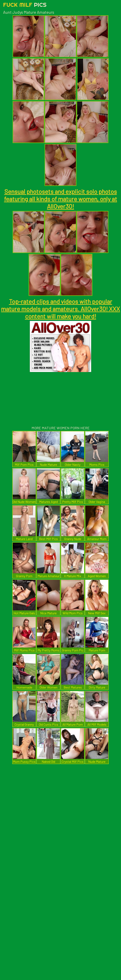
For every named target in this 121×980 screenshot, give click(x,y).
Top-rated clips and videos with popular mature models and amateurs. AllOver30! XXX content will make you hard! (60, 309)
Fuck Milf (25, 5)
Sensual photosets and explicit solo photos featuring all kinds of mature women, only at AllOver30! (61, 199)
